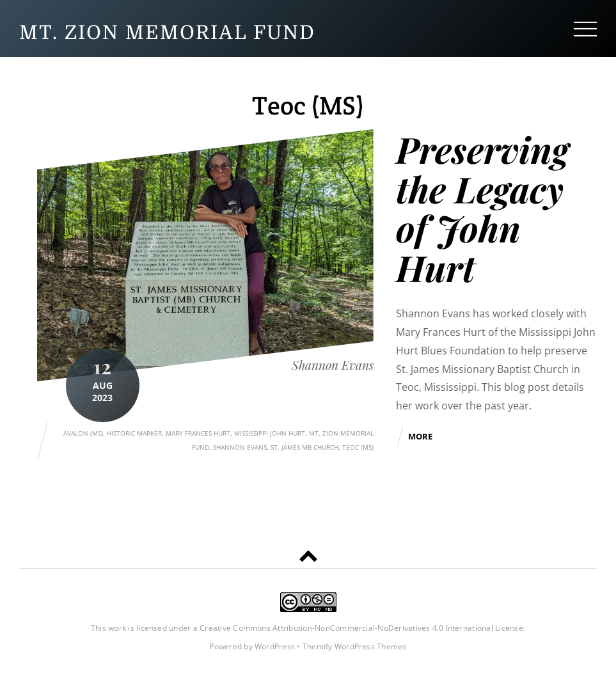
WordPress (275, 646)
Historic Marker (134, 433)
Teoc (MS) (358, 447)
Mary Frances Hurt (198, 433)
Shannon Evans (333, 365)
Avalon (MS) (83, 433)
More (420, 436)
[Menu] (585, 28)
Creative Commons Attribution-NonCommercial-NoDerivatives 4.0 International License (361, 628)
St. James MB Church (304, 447)
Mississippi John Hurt (270, 433)
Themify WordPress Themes (355, 646)
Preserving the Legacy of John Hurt (482, 208)
